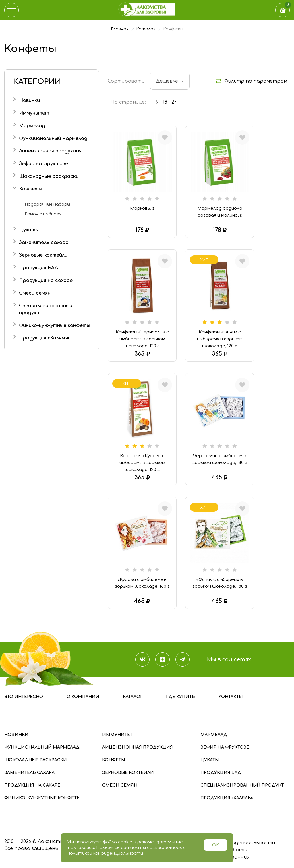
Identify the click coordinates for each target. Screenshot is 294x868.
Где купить (180, 697)
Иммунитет (34, 113)
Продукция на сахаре (46, 281)
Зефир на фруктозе (43, 164)
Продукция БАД (39, 268)
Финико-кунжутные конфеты (55, 325)
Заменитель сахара (44, 243)
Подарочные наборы (47, 204)
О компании (83, 697)
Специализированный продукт (242, 785)
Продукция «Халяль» (44, 338)
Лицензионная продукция (50, 151)
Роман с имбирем (43, 214)
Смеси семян (35, 293)
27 (174, 102)
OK (216, 845)
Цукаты (29, 230)
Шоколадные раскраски (49, 176)
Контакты (231, 697)
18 (165, 102)
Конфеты (31, 189)
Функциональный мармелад (53, 138)
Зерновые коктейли (43, 255)
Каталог (133, 697)
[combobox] (170, 81)
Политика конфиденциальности (234, 843)
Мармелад (32, 126)
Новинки (29, 100)
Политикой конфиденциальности (105, 853)
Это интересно (24, 697)
